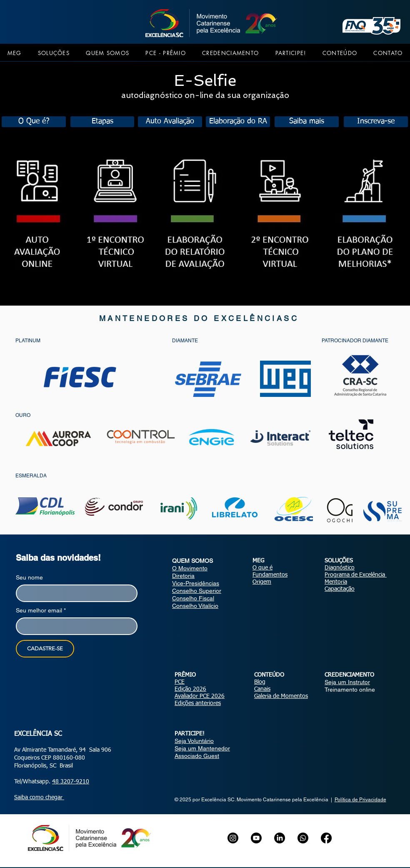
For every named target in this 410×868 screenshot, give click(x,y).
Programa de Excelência (356, 575)
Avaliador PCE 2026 (200, 696)
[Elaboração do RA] (238, 122)
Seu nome (29, 577)
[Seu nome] (74, 593)
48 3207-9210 (71, 782)
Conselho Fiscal (193, 598)
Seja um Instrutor (347, 682)
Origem (262, 582)
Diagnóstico (340, 568)
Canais (262, 689)
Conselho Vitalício (195, 606)
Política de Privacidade (360, 800)
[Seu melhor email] (74, 626)
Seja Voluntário (194, 741)
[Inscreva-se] (376, 122)
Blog (260, 682)
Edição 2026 (190, 689)
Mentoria (336, 582)
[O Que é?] (34, 122)
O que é (262, 568)
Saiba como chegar (39, 798)
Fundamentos (270, 575)
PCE (180, 682)
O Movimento (190, 568)
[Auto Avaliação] (170, 122)
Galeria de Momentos (281, 696)
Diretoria (183, 576)
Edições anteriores (198, 703)
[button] (14, 53)
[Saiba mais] (307, 122)
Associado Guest (197, 756)
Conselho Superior (197, 591)
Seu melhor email (41, 611)
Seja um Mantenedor (202, 748)
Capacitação (340, 589)
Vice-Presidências (196, 583)
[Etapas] (102, 122)
